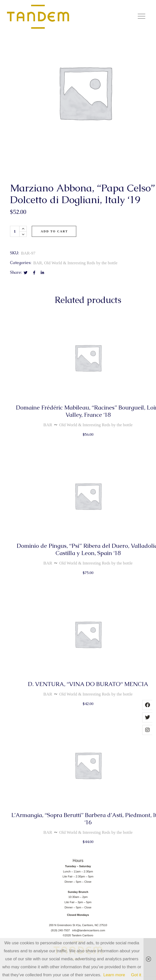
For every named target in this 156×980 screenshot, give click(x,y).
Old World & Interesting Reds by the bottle (81, 284)
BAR (38, 284)
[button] (142, 17)
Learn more (114, 975)
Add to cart (54, 252)
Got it (136, 975)
